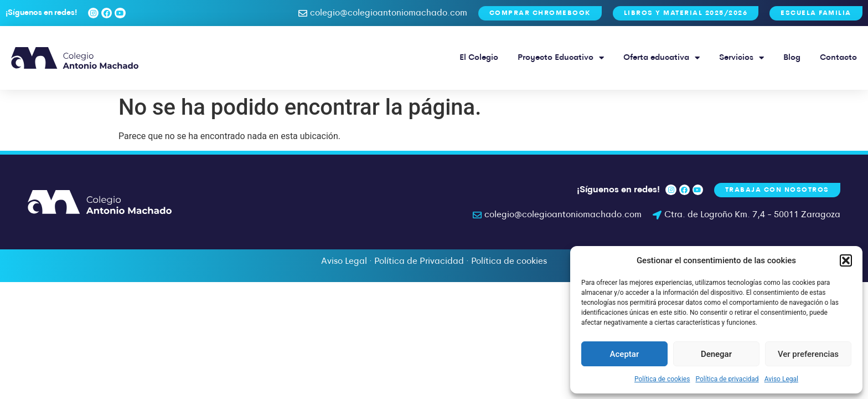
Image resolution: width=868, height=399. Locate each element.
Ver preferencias (808, 354)
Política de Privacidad (419, 262)
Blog (792, 58)
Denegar (716, 354)
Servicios (742, 58)
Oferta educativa (662, 58)
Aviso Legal (781, 379)
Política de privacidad (727, 379)
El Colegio (479, 58)
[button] (846, 260)
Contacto (838, 58)
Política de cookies (662, 379)
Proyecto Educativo (561, 58)
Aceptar (625, 354)
